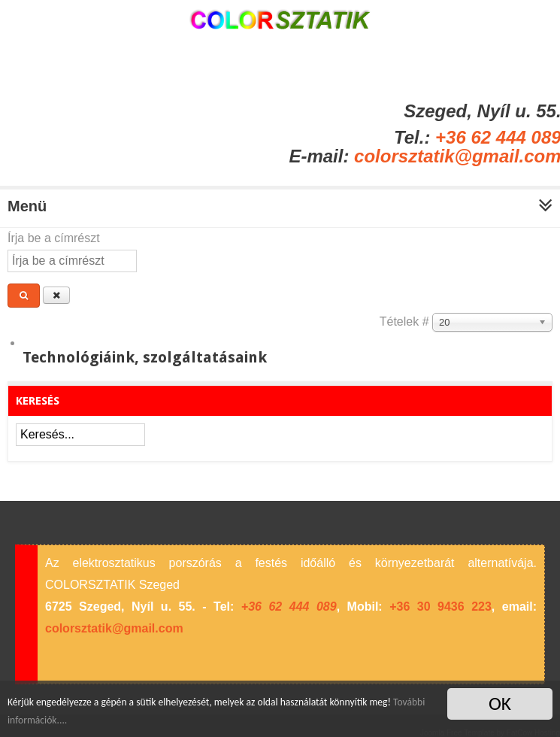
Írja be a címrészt (55, 238)
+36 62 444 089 (289, 607)
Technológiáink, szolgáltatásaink (145, 357)
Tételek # (406, 321)
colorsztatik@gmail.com (114, 628)
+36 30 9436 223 (440, 607)
